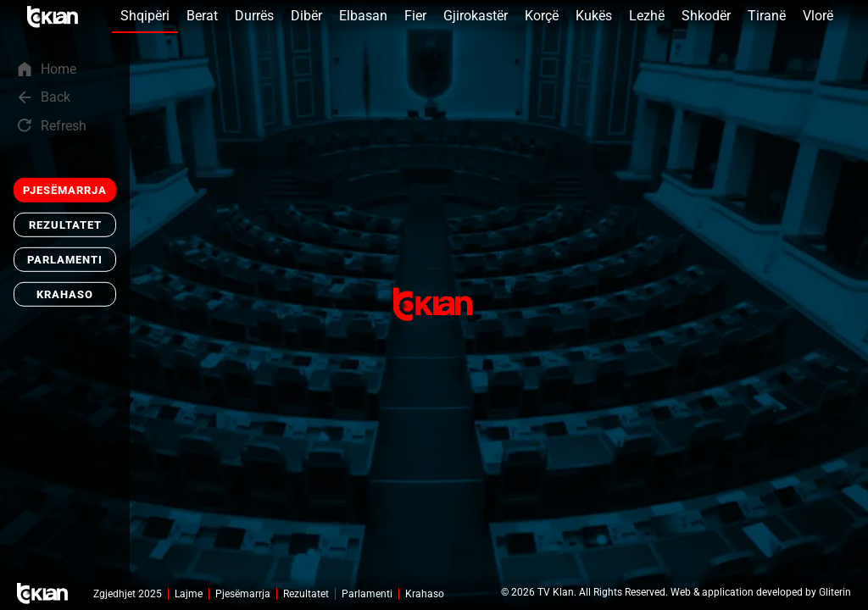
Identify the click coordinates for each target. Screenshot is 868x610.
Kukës (594, 16)
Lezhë (647, 16)
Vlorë (818, 16)
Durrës (254, 16)
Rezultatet (65, 225)
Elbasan (363, 16)
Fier (415, 16)
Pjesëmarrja (65, 190)
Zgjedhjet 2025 (128, 594)
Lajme (189, 594)
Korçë (542, 16)
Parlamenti (65, 260)
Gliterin (835, 592)
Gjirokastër (476, 16)
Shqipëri (145, 16)
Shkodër (706, 16)
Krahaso (65, 294)
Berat (202, 16)
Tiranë (767, 16)
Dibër (306, 16)
